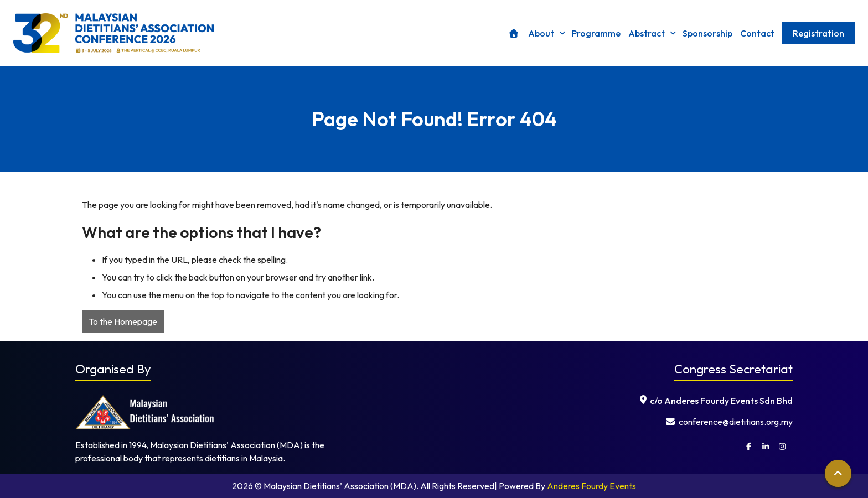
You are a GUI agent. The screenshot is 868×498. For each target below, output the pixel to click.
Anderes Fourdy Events (591, 486)
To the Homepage (123, 321)
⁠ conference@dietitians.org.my (729, 422)
